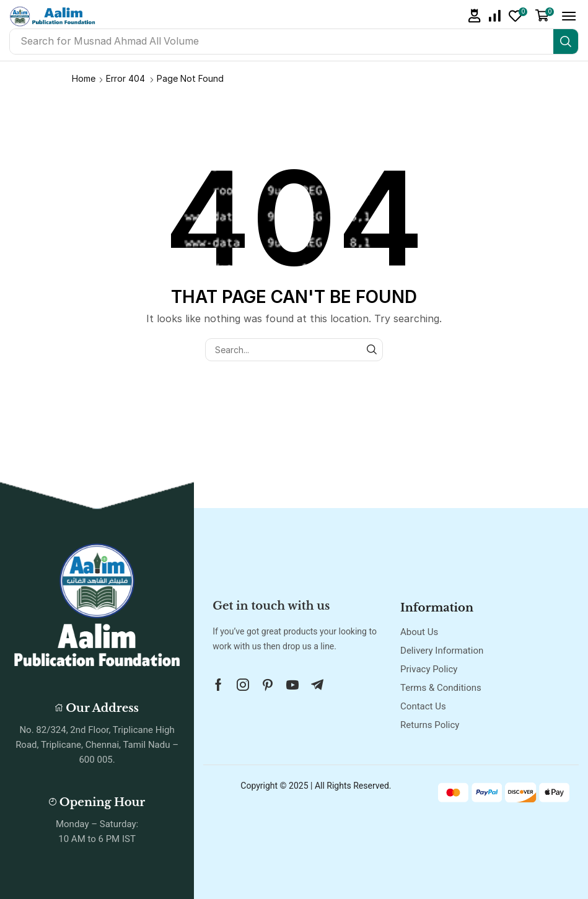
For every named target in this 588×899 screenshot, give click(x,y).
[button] (475, 16)
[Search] (566, 42)
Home (84, 78)
